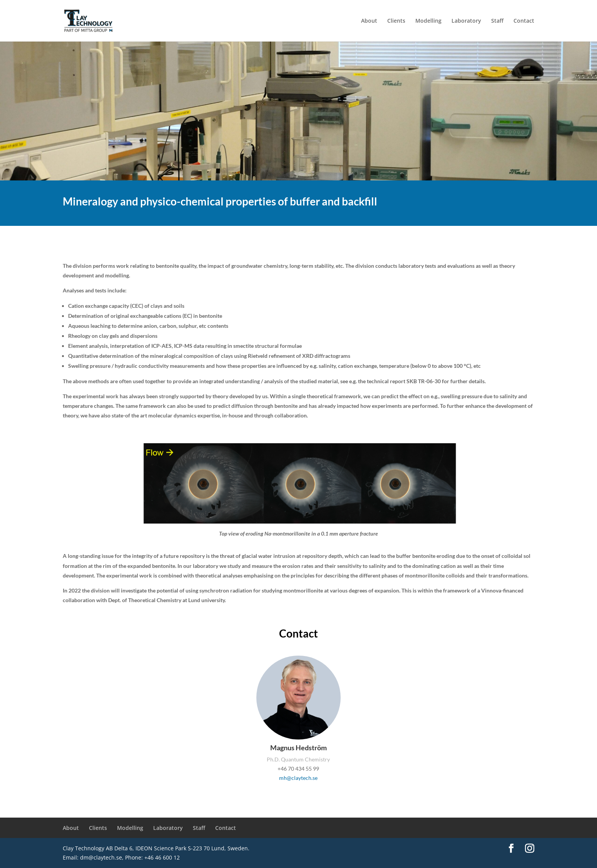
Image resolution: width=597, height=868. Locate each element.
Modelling (428, 21)
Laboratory (466, 21)
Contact (524, 21)
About (369, 21)
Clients (396, 21)
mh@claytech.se (298, 778)
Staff (497, 21)
